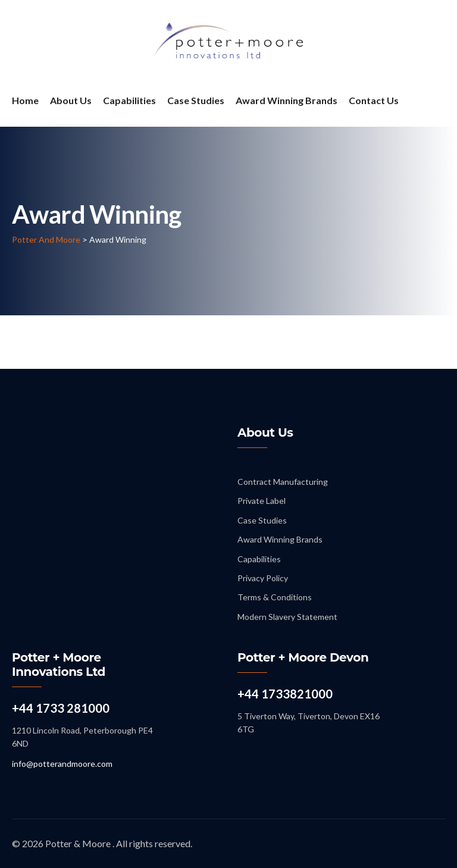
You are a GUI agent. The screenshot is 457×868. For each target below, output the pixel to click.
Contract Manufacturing (283, 482)
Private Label (262, 501)
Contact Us (374, 100)
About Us (71, 100)
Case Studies (196, 100)
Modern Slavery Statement (287, 617)
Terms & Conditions (275, 597)
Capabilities (129, 100)
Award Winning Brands (287, 100)
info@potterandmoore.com (62, 764)
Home (25, 100)
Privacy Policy (263, 578)
